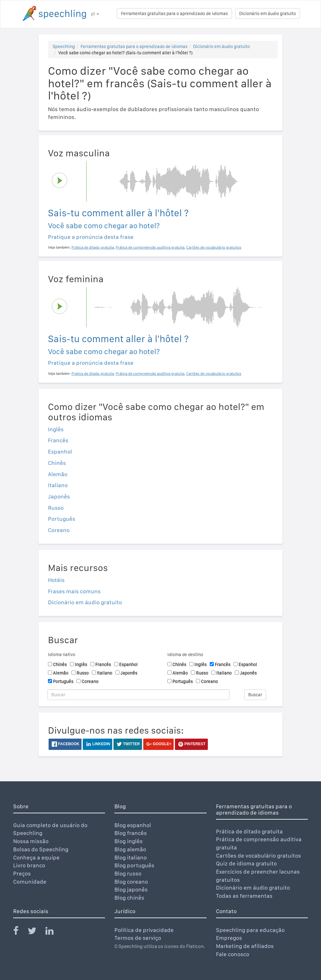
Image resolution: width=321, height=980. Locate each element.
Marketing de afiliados (245, 946)
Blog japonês (131, 889)
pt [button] (95, 14)
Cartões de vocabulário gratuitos (258, 856)
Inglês (56, 429)
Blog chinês (129, 898)
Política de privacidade (144, 930)
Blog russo (128, 873)
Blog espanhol (133, 825)
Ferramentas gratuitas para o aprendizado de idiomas (174, 13)
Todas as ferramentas (244, 896)
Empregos (229, 938)
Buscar (255, 695)
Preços (22, 873)
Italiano (58, 485)
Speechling (64, 46)
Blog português (134, 865)
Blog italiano (131, 857)
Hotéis (56, 580)
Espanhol (60, 452)
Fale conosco (233, 954)
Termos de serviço (138, 938)
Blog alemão (130, 849)
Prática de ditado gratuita (249, 831)
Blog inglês (129, 841)
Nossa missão (31, 841)
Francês (58, 440)
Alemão (58, 474)
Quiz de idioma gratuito (246, 863)
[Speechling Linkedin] (53, 932)
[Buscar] (138, 695)
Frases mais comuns (74, 591)
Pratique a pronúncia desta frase (91, 237)
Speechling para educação (250, 930)
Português (62, 519)
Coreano (59, 530)
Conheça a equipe (36, 857)
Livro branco (29, 865)
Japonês (59, 496)
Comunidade (30, 882)
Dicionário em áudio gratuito (268, 13)
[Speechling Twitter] (36, 932)
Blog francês (131, 833)
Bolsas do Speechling (41, 849)
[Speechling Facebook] (20, 932)
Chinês (57, 463)
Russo (56, 508)
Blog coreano (131, 882)
